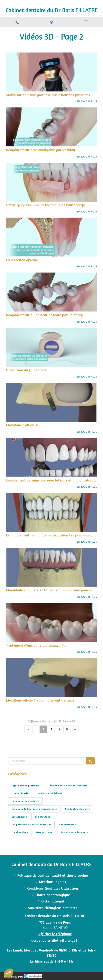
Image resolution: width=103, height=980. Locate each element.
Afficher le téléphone (55, 934)
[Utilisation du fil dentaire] (51, 347)
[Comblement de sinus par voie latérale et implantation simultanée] (51, 457)
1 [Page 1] (36, 729)
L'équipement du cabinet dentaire (68, 785)
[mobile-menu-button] (86, 22)
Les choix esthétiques (49, 793)
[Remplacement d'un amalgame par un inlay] (51, 127)
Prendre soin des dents (74, 832)
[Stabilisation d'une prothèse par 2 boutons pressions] (51, 72)
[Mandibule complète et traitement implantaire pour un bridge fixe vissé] (51, 567)
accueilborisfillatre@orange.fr (55, 940)
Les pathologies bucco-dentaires (31, 824)
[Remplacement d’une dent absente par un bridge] (51, 292)
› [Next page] (75, 729)
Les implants (42, 817)
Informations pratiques (26, 785)
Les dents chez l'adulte (25, 801)
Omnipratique (20, 832)
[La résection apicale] (51, 237)
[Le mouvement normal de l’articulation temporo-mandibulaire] (51, 512)
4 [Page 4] (59, 729)
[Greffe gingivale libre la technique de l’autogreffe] (51, 182)
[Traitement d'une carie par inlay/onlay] (51, 622)
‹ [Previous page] (28, 729)
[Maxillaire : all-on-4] (51, 402)
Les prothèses (68, 824)
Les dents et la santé (78, 809)
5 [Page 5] (67, 729)
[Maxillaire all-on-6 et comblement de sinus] (51, 677)
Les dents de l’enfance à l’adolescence (34, 809)
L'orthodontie (20, 793)
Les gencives (19, 817)
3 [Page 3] (51, 729)
